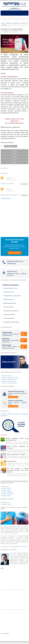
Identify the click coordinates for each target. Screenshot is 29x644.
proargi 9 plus (16, 23)
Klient (10, 89)
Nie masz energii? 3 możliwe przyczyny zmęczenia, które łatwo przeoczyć (18, 470)
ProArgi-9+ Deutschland (8, 494)
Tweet (14, 151)
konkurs (8, 23)
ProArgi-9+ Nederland (7, 492)
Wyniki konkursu (12, 461)
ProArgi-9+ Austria (6, 496)
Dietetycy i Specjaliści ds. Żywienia (10, 377)
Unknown (9, 189)
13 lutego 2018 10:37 (11, 180)
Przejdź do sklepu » (15, 253)
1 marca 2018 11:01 (11, 191)
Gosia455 (9, 178)
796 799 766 (11, 264)
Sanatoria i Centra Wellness (9, 381)
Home (3, 23)
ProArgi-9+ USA (6, 502)
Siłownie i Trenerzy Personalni (9, 383)
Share (15, 154)
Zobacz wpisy (24, 334)
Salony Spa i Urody (7, 376)
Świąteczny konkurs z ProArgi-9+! (17, 454)
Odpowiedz (24, 184)
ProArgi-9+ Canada (6, 504)
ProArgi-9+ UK (5, 486)
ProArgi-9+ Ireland (6, 488)
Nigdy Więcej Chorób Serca (20, 546)
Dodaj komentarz (6, 198)
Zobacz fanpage (13, 397)
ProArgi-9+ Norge (6, 490)
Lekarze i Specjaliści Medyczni (9, 379)
